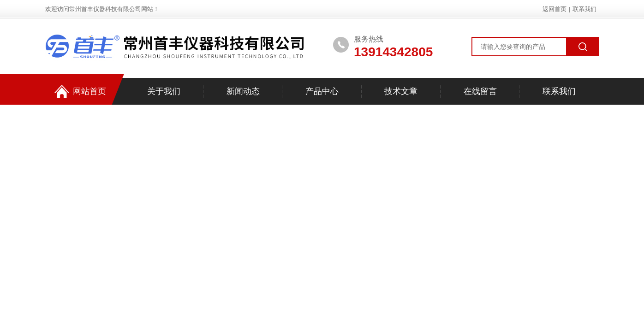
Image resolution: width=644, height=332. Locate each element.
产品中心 (322, 91)
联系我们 (584, 9)
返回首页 (555, 9)
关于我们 (164, 91)
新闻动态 (243, 91)
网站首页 (80, 92)
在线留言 (480, 91)
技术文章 (401, 91)
